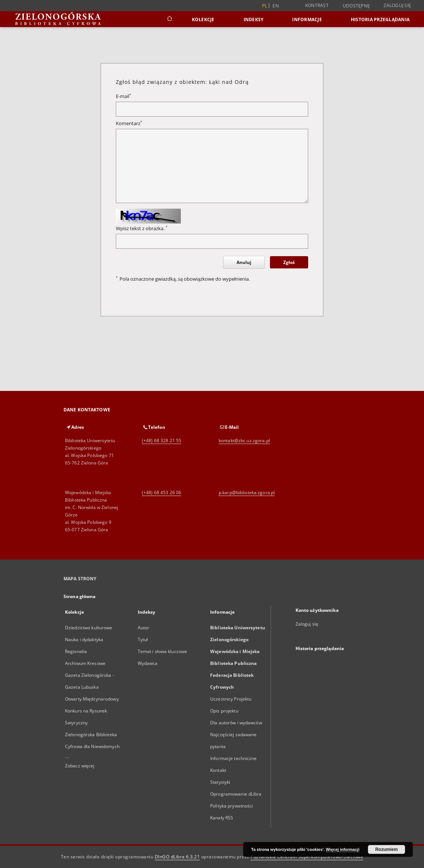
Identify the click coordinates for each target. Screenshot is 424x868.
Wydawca (148, 663)
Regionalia (76, 651)
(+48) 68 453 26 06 (162, 492)
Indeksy (254, 19)
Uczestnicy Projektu (231, 699)
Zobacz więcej (80, 766)
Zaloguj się (397, 5)
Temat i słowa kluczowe (163, 651)
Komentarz (129, 123)
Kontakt (218, 770)
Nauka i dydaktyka (84, 639)
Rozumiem (387, 849)
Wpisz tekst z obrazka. (142, 229)
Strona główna (80, 596)
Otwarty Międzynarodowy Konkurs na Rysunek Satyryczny (92, 711)
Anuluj (244, 262)
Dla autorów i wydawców (236, 723)
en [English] (276, 6)
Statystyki (220, 782)
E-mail (123, 96)
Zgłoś (289, 262)
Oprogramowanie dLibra (236, 794)
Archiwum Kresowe (85, 663)
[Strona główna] (169, 19)
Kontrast (317, 5)
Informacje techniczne (234, 758)
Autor (144, 628)
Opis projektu (224, 711)
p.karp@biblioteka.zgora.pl (247, 492)
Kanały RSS (222, 818)
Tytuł (143, 639)
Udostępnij (356, 6)
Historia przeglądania (380, 19)
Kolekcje (203, 19)
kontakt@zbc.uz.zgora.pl (244, 440)
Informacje (307, 19)
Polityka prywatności (231, 806)
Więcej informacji (343, 849)
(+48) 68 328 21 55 (162, 440)
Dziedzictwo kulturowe (89, 628)
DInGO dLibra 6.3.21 (177, 857)
